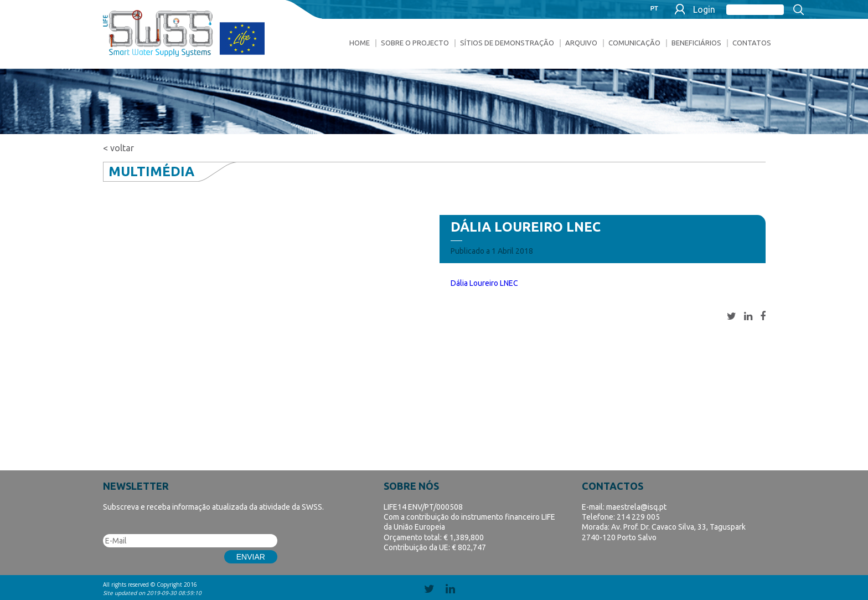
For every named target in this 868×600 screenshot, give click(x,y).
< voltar (118, 148)
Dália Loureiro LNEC (484, 283)
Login (704, 9)
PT (654, 9)
